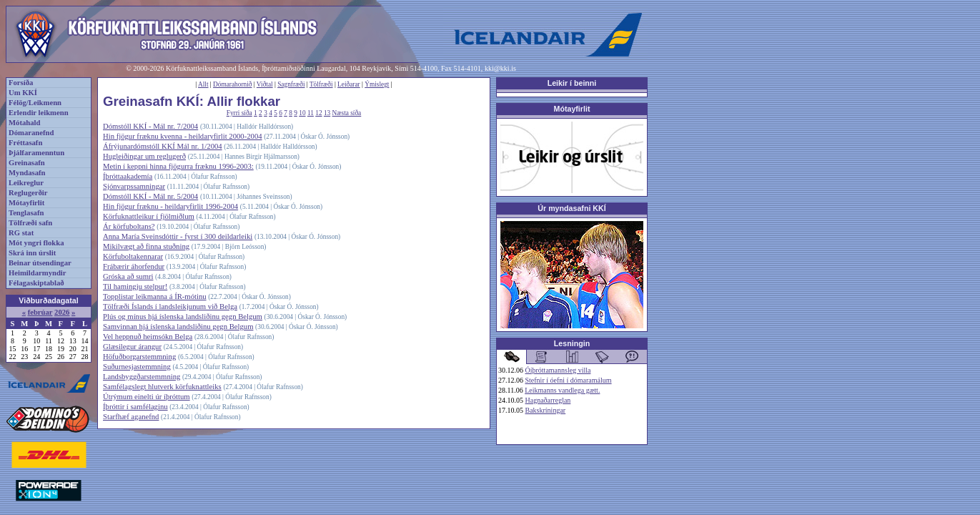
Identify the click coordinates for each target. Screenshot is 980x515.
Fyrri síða (239, 113)
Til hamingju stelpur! (135, 286)
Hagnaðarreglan (548, 400)
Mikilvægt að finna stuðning (146, 246)
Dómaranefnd (31, 133)
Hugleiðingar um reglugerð (144, 156)
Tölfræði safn (30, 223)
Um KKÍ (23, 93)
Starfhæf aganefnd (131, 417)
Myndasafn (27, 173)
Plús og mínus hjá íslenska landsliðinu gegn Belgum (183, 317)
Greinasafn (27, 163)
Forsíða (21, 83)
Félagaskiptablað (36, 283)
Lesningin (572, 343)
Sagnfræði (291, 84)
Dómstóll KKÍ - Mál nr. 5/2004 (150, 196)
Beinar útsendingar (40, 263)
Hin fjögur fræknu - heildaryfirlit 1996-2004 (170, 206)
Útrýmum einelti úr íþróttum (147, 397)
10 (302, 113)
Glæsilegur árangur (132, 347)
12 (318, 113)
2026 (62, 312)
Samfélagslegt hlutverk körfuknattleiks (162, 387)
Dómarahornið (232, 84)
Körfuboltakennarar (133, 256)
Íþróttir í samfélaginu (135, 407)
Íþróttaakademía (128, 176)
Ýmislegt (377, 84)
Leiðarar (349, 84)
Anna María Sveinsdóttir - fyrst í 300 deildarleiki (178, 236)
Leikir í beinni (572, 83)
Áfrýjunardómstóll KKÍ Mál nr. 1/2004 (163, 146)
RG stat (21, 233)
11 (311, 113)
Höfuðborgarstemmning (139, 357)
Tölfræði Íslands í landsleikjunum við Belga (170, 306)
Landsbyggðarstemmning (142, 377)
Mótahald (24, 123)
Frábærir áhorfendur (134, 266)
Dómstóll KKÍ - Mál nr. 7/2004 (150, 126)
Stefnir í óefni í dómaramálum (569, 380)
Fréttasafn (25, 143)
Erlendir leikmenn (39, 113)
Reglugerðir (28, 193)
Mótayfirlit (26, 203)
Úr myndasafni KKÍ (571, 208)
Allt (203, 84)
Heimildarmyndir (38, 273)
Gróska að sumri (128, 276)
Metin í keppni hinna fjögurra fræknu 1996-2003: (178, 166)
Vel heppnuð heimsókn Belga (148, 337)
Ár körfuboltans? (129, 226)
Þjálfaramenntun (36, 153)
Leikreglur (26, 183)
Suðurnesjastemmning (137, 367)
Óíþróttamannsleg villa (558, 370)
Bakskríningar (546, 410)
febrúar (40, 312)
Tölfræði (321, 84)
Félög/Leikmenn (35, 103)
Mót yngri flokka (36, 243)
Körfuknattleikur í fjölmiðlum (149, 216)
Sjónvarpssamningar (134, 186)
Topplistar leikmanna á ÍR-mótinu (155, 296)
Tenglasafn (26, 213)
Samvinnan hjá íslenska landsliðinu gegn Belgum (178, 327)
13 (327, 113)
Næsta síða (347, 113)
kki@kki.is (500, 68)
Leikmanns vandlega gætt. (562, 390)
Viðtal (265, 84)
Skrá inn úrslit (32, 253)
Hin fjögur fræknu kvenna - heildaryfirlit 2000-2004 (183, 136)
